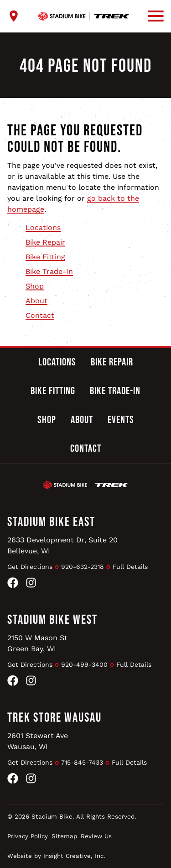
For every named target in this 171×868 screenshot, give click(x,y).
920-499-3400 (84, 664)
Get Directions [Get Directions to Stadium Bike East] (30, 567)
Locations (43, 228)
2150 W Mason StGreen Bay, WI (37, 643)
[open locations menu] (18, 16)
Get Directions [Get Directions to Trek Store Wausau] (30, 762)
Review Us (96, 836)
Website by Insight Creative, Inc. (56, 856)
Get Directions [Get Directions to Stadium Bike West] (30, 664)
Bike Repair (45, 242)
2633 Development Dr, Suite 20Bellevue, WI (62, 545)
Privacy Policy (28, 836)
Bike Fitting (45, 257)
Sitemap (64, 836)
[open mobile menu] (152, 16)
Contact (40, 315)
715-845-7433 (82, 762)
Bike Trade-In (49, 271)
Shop (35, 286)
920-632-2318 (83, 567)
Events (121, 420)
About (36, 301)
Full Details (130, 567)
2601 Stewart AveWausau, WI (38, 741)
